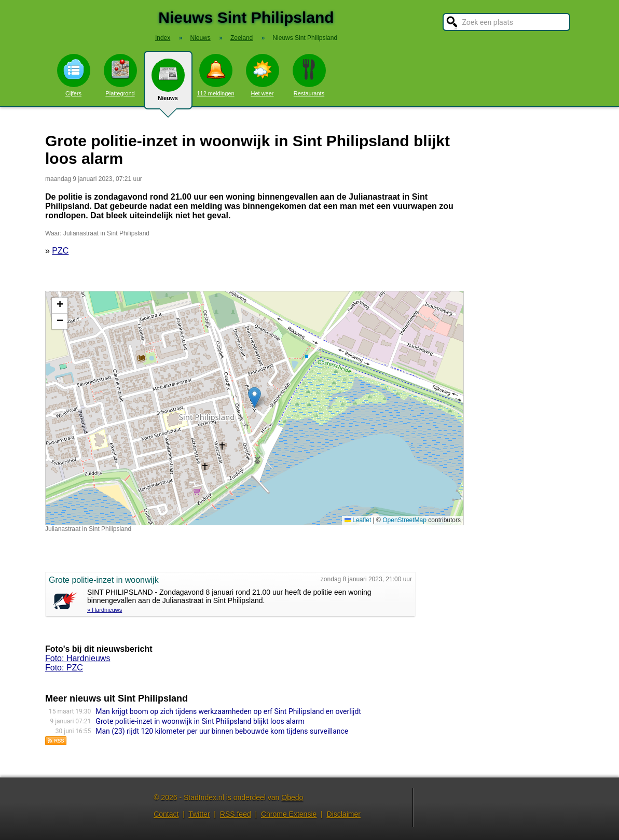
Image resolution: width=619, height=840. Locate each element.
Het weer (263, 75)
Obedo (292, 797)
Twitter (199, 814)
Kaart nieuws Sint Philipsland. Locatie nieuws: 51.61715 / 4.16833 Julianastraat (253, 408)
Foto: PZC (64, 668)
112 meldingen (215, 75)
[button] (255, 397)
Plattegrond (120, 75)
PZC (60, 251)
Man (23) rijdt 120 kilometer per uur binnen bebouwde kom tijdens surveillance (222, 731)
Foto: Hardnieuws (78, 658)
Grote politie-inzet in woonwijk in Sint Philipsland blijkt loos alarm (200, 721)
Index (163, 38)
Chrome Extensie (289, 814)
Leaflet (358, 520)
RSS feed (236, 814)
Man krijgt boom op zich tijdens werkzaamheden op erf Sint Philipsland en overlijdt (228, 711)
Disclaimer (344, 814)
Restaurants (309, 75)
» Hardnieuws (105, 610)
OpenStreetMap (404, 520)
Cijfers (74, 75)
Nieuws (168, 84)
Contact (166, 814)
